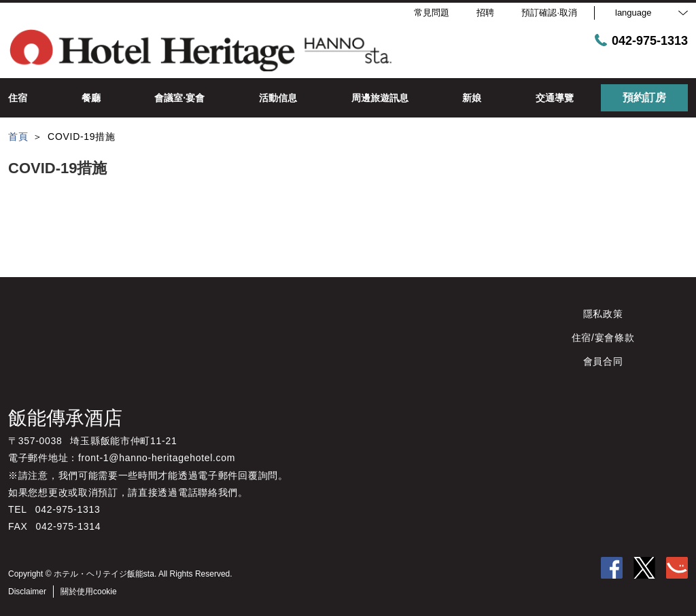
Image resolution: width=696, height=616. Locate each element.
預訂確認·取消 (549, 13)
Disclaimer (27, 592)
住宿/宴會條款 (603, 338)
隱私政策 (603, 314)
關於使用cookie (89, 592)
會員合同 (603, 361)
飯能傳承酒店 (65, 418)
